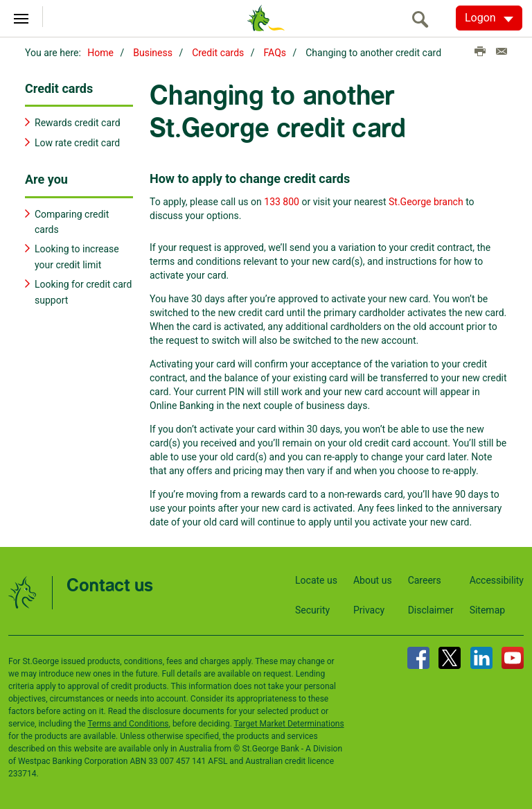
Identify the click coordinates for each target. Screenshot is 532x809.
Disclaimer (431, 610)
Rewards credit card (78, 123)
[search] (424, 19)
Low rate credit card (77, 143)
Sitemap (487, 610)
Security (312, 610)
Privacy (369, 610)
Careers (425, 580)
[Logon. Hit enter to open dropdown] (489, 18)
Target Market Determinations (289, 724)
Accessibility (497, 580)
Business (153, 53)
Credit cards (218, 53)
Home (100, 53)
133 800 (282, 202)
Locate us (316, 580)
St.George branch (426, 202)
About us (373, 580)
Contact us (110, 586)
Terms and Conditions (128, 724)
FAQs (275, 53)
